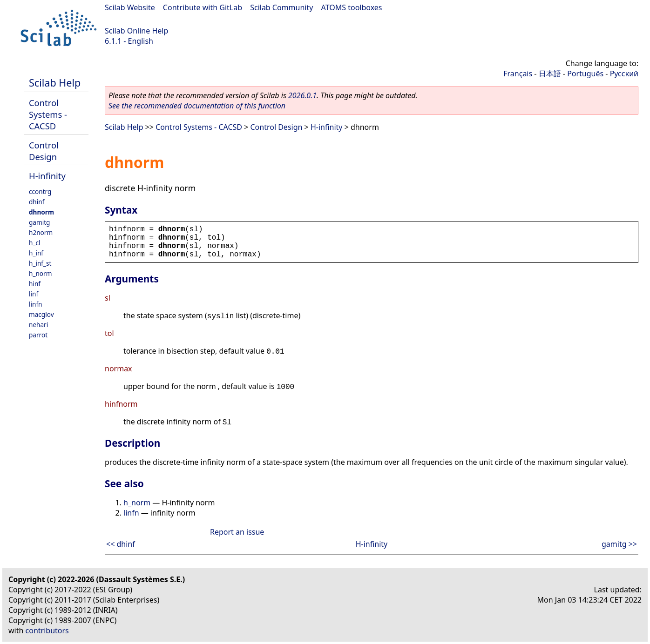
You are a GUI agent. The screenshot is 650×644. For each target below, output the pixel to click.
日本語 (550, 74)
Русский (624, 74)
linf (34, 294)
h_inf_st (40, 263)
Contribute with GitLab (203, 7)
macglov (41, 314)
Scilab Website (130, 7)
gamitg (39, 222)
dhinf (37, 202)
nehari (38, 325)
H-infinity (47, 176)
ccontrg (40, 191)
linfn (36, 304)
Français (518, 74)
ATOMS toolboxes (352, 7)
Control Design (44, 151)
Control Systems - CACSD (48, 114)
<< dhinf (121, 544)
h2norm (41, 232)
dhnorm (41, 212)
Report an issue (237, 532)
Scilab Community (281, 7)
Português (585, 74)
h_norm (40, 273)
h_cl (34, 243)
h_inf (36, 253)
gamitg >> (619, 544)
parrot (38, 335)
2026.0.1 (302, 95)
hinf (35, 284)
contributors (47, 631)
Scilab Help (55, 83)
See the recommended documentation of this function (197, 106)
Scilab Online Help (136, 31)
